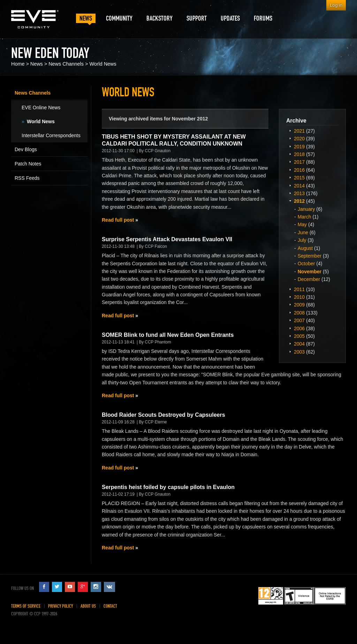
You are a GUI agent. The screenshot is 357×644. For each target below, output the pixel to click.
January (306, 209)
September (310, 256)
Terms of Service (26, 606)
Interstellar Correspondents (51, 135)
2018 (299, 154)
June (303, 232)
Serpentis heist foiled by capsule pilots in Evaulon (168, 487)
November (310, 272)
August (305, 248)
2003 (299, 352)
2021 (299, 131)
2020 (299, 139)
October (306, 264)
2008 (299, 313)
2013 (299, 193)
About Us (88, 606)
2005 (299, 336)
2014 (299, 186)
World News (103, 64)
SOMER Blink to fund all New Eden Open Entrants (168, 335)
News (37, 64)
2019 (299, 147)
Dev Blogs (26, 149)
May (302, 224)
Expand (290, 131)
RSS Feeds (27, 178)
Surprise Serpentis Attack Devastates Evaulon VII (167, 239)
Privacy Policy (60, 606)
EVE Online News (41, 108)
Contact (110, 606)
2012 (299, 201)
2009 (299, 305)
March (305, 217)
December (309, 279)
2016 (299, 170)
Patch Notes (28, 164)
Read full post (118, 220)
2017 (299, 162)
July (302, 240)
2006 (299, 328)
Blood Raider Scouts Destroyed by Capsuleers (164, 415)
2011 (299, 289)
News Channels (66, 64)
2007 (299, 320)
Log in (336, 5)
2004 (299, 344)
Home (18, 64)
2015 (299, 178)
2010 (299, 297)
